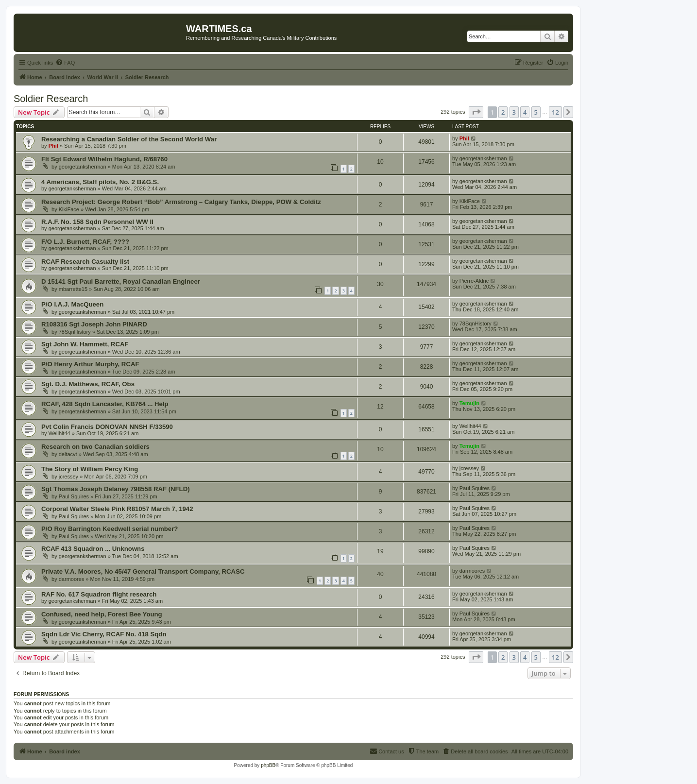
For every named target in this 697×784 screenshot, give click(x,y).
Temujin (469, 403)
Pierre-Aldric (474, 281)
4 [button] (525, 112)
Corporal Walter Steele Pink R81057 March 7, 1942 (117, 509)
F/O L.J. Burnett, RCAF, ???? (85, 242)
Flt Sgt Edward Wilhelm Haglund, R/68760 (104, 159)
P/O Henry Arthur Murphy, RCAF (90, 364)
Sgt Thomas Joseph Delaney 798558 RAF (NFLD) (116, 489)
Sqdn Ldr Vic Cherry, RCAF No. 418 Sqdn (104, 634)
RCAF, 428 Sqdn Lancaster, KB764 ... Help (105, 404)
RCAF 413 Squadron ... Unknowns (93, 549)
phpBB (268, 765)
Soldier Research (51, 99)
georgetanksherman (83, 167)
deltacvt (68, 454)
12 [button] (555, 112)
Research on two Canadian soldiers (95, 447)
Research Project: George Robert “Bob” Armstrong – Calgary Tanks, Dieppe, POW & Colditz (181, 202)
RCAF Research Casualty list (85, 262)
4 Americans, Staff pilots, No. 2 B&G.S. (100, 182)
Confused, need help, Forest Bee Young (102, 614)
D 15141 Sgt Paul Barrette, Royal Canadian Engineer (121, 281)
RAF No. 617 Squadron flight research (99, 594)
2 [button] (503, 112)
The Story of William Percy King (90, 469)
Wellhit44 (59, 433)
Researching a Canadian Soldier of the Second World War (129, 139)
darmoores (72, 579)
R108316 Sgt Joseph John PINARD (94, 324)
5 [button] (536, 112)
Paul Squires (74, 496)
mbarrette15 (73, 289)
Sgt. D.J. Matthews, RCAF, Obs (88, 384)
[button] (476, 112)
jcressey (68, 477)
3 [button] (514, 112)
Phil (53, 146)
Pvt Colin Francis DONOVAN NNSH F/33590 (107, 427)
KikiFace (69, 209)
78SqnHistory (75, 332)
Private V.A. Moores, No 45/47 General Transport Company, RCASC (143, 571)
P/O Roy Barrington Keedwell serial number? (110, 529)
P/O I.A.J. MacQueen (72, 304)
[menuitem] (65, 63)
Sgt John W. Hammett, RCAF (85, 344)
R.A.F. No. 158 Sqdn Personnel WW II (97, 222)
